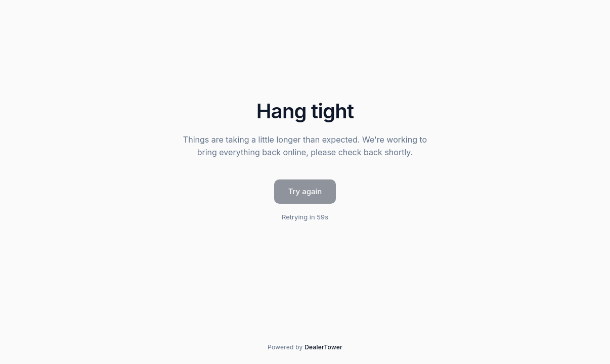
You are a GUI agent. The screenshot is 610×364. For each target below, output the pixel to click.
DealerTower (323, 347)
